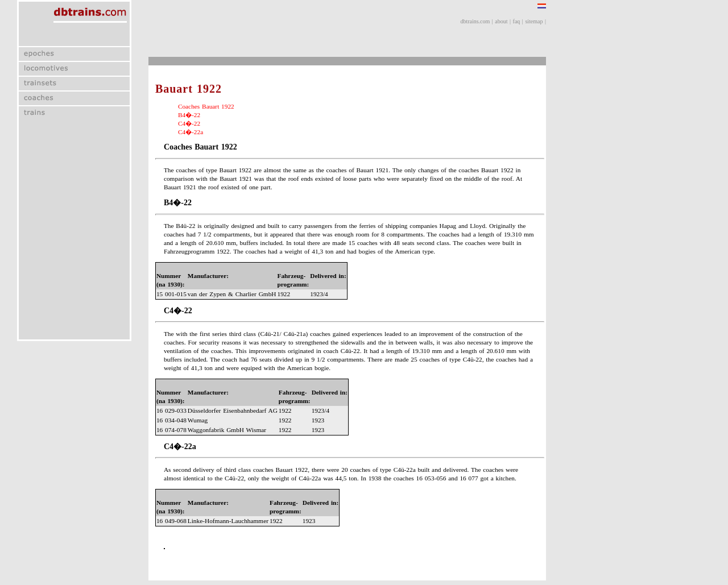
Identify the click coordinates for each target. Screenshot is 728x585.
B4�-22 (189, 115)
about (501, 21)
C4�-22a (191, 132)
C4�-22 (189, 123)
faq (517, 21)
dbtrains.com (475, 21)
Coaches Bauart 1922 (206, 106)
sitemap (534, 21)
